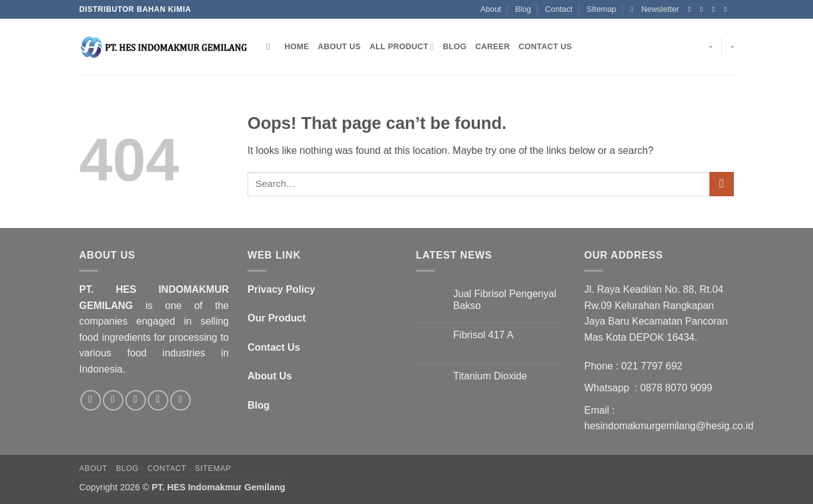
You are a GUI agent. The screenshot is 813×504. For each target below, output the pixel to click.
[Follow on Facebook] (692, 9)
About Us (339, 46)
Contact (559, 9)
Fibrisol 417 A (483, 335)
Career (493, 46)
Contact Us (546, 46)
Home (296, 46)
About (490, 9)
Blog (523, 9)
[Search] (271, 47)
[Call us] (158, 400)
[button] (655, 9)
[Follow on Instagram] (704, 9)
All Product (402, 47)
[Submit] (722, 184)
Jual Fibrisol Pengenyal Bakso (505, 300)
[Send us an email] (728, 9)
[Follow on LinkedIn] (180, 400)
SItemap (602, 9)
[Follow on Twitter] (716, 9)
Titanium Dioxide (490, 376)
